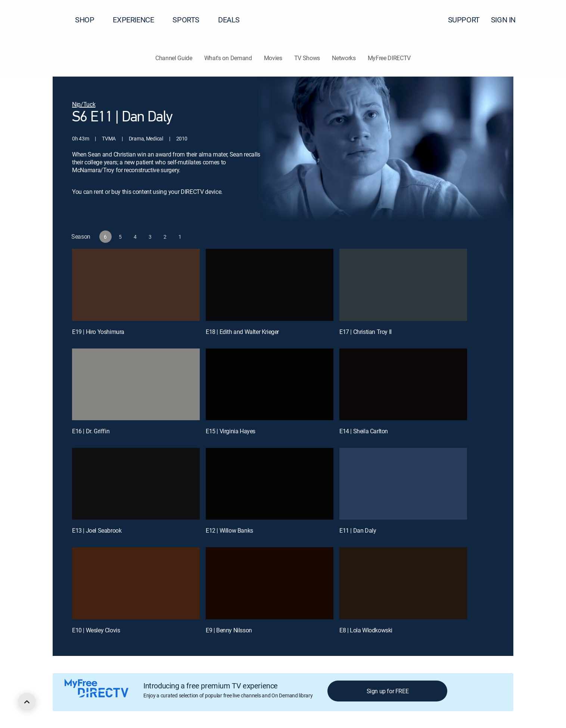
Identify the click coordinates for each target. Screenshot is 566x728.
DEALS (229, 20)
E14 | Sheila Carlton (364, 431)
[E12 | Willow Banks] (270, 484)
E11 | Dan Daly (358, 530)
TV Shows (307, 58)
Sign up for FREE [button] (388, 691)
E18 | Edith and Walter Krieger (242, 332)
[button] (547, 20)
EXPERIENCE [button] (138, 20)
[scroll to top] (27, 702)
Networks (344, 58)
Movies (273, 58)
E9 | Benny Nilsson (229, 630)
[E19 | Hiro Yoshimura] (136, 285)
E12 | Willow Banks (229, 530)
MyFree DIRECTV (389, 58)
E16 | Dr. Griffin (91, 431)
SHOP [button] (89, 20)
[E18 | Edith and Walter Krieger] (270, 285)
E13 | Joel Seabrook (97, 530)
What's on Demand (228, 58)
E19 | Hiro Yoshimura (98, 332)
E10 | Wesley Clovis (96, 630)
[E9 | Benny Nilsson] (270, 583)
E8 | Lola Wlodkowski (366, 630)
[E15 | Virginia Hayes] (270, 384)
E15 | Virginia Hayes (231, 431)
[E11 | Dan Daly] (403, 484)
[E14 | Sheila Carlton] (403, 384)
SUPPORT (464, 20)
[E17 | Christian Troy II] (403, 285)
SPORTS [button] (190, 20)
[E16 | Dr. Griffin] (136, 384)
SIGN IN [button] (508, 20)
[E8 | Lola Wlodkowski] (403, 583)
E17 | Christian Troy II (366, 332)
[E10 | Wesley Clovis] (136, 583)
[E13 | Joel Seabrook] (136, 484)
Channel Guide (174, 58)
